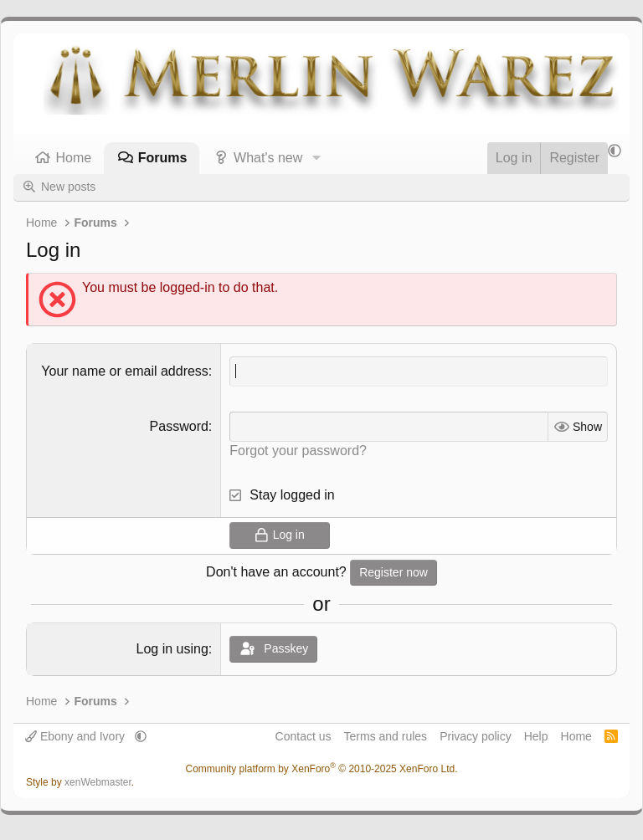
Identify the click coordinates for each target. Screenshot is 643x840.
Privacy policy (476, 736)
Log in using (172, 649)
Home (74, 158)
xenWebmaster (98, 782)
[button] (316, 158)
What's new (268, 158)
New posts (68, 187)
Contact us (303, 736)
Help (536, 736)
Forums (163, 158)
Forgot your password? (298, 451)
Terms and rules (386, 736)
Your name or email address (125, 371)
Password (179, 426)
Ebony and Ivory (77, 736)
